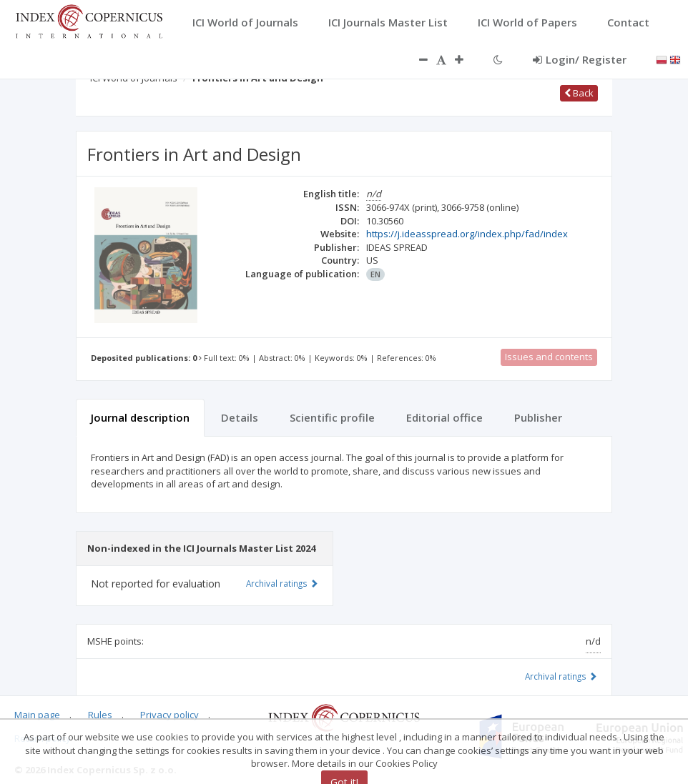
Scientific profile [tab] (332, 417)
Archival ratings (561, 676)
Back (579, 93)
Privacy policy (169, 715)
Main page (37, 715)
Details (240, 417)
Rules (100, 715)
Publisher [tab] (538, 417)
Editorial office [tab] (444, 417)
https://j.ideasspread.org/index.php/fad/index (467, 234)
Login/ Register (580, 59)
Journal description (140, 417)
